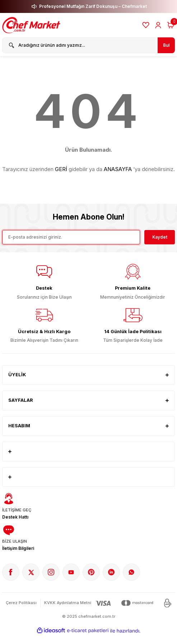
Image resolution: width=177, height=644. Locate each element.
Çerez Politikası (21, 603)
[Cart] (171, 25)
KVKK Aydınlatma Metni (68, 603)
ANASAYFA (118, 169)
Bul (166, 45)
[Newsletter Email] (71, 237)
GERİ (61, 169)
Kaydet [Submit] (160, 237)
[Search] (88, 45)
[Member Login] (158, 25)
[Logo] (32, 25)
